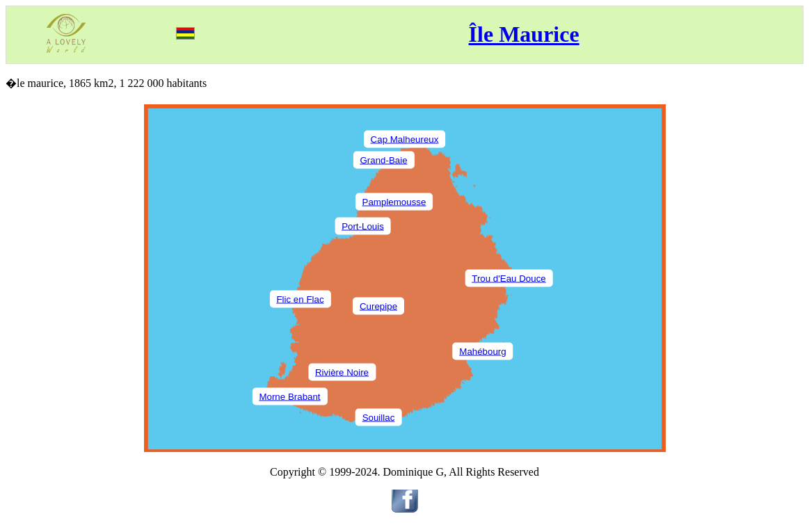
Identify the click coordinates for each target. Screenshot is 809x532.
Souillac (379, 417)
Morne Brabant (289, 396)
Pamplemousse (394, 201)
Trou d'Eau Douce (509, 278)
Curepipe (378, 306)
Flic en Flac (300, 299)
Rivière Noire (342, 372)
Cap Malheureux (405, 139)
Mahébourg (482, 351)
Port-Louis (363, 226)
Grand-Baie (383, 160)
